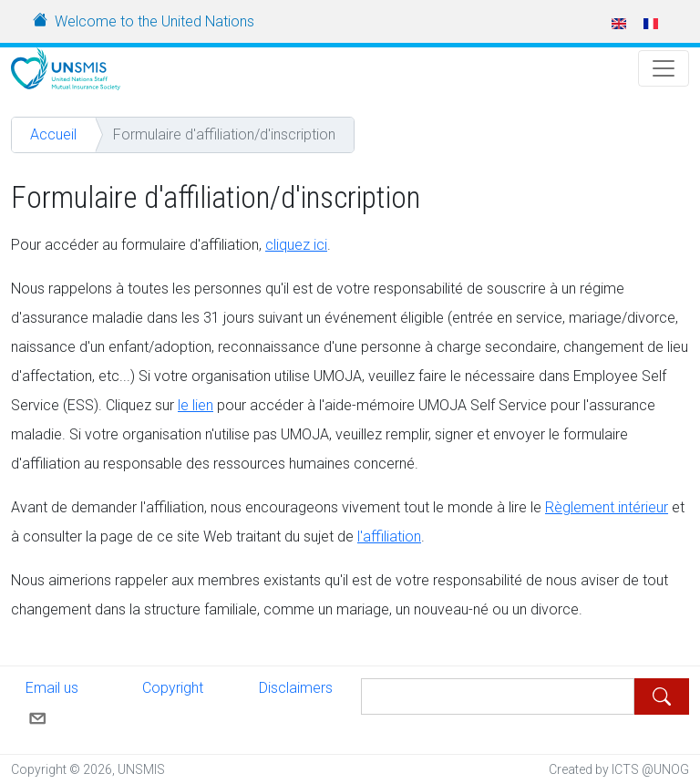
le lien (196, 405)
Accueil (53, 134)
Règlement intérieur (607, 507)
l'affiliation (389, 536)
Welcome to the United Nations (154, 21)
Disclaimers (296, 688)
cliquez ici (296, 245)
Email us (52, 702)
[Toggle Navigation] (664, 68)
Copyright (173, 688)
